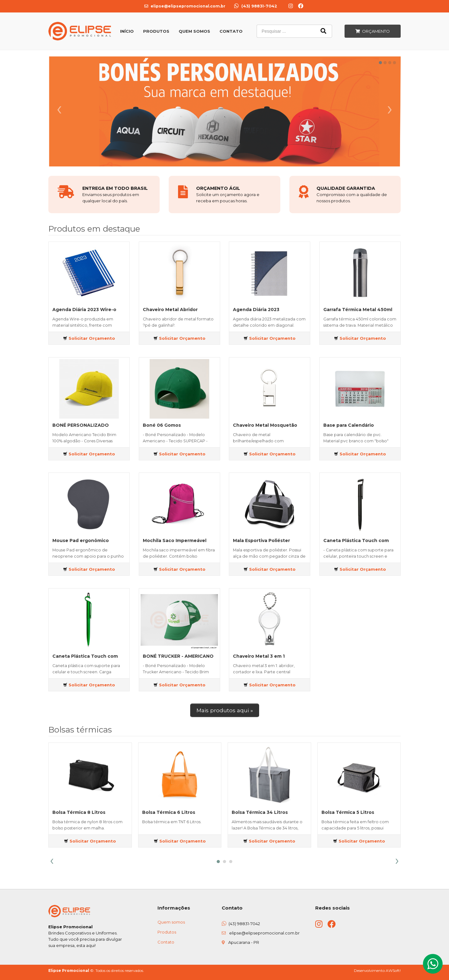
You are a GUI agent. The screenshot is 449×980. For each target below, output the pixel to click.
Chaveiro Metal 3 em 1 (259, 656)
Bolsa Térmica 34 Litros (260, 812)
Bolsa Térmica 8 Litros (79, 812)
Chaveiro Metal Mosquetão (265, 425)
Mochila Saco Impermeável (175, 540)
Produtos (156, 31)
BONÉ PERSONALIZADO (81, 425)
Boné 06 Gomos (162, 425)
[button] (218, 862)
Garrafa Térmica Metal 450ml (358, 310)
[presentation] (52, 860)
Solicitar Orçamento (89, 338)
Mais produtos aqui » (225, 710)
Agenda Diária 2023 (256, 310)
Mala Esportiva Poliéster (261, 540)
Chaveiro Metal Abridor (170, 310)
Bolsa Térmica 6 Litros (169, 812)
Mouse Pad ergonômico (81, 540)
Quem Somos (194, 31)
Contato (231, 31)
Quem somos (171, 922)
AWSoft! (393, 970)
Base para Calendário (349, 425)
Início (127, 31)
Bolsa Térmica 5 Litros (348, 812)
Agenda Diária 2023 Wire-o (84, 310)
